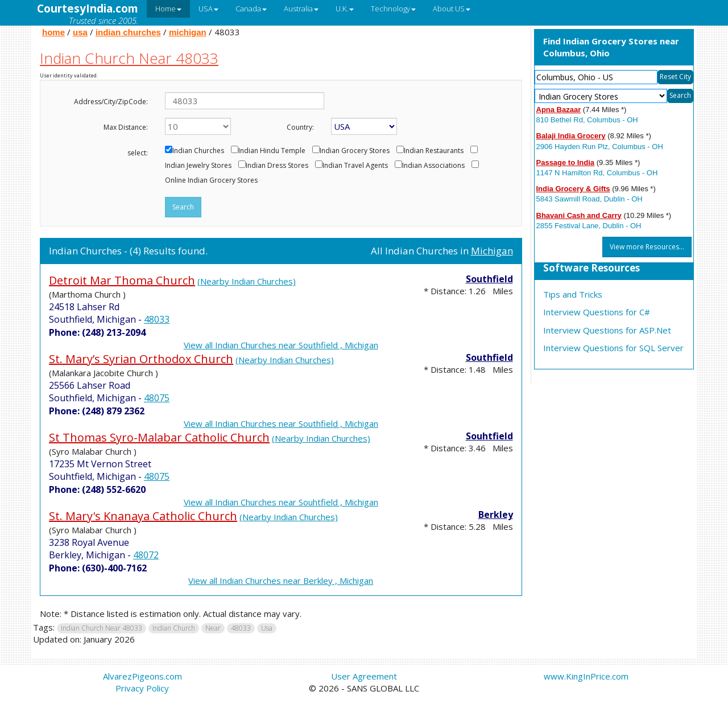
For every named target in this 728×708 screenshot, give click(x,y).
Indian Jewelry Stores (198, 166)
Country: (300, 127)
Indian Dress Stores (277, 166)
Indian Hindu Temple (272, 151)
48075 (157, 398)
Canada (251, 9)
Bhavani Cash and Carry (579, 215)
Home (168, 9)
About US (452, 9)
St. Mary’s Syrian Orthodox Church (141, 359)
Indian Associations (433, 166)
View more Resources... (647, 247)
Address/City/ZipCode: (111, 102)
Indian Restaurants (434, 151)
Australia (301, 9)
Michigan (492, 251)
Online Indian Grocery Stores (211, 180)
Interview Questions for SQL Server (613, 348)
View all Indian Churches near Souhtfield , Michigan (281, 502)
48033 (157, 319)
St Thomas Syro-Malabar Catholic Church (159, 437)
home (53, 32)
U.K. (345, 9)
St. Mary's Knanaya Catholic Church (143, 516)
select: (138, 153)
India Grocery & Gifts (573, 189)
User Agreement (364, 676)
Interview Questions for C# (597, 312)
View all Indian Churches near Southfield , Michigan (281, 345)
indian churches (128, 32)
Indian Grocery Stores (355, 151)
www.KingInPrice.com (586, 676)
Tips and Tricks (573, 294)
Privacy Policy (142, 688)
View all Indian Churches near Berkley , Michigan (281, 581)
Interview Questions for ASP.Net (607, 330)
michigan (188, 32)
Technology (393, 9)
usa (80, 32)
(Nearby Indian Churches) (247, 281)
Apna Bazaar (559, 110)
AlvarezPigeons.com (142, 676)
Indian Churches (198, 151)
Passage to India (566, 162)
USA (208, 9)
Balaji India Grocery (571, 136)
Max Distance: (126, 127)
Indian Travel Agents (355, 166)
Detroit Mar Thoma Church (122, 280)
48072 (146, 555)
